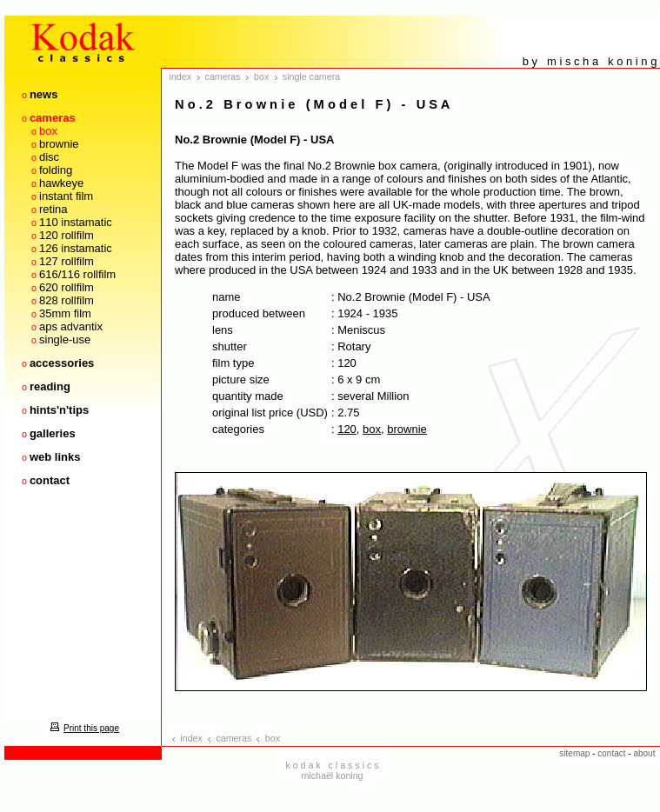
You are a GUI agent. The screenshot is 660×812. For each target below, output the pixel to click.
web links (55, 457)
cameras (53, 118)
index (180, 77)
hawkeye (61, 183)
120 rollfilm (67, 235)
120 (347, 429)
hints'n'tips (59, 410)
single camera (311, 77)
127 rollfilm (67, 261)
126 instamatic (76, 248)
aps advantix (71, 326)
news (44, 94)
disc (49, 157)
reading (50, 386)
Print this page (83, 728)
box (48, 131)
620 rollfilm (67, 287)
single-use (65, 339)
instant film (66, 196)
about (644, 753)
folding (56, 170)
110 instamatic (76, 222)
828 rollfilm (67, 300)
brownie (59, 144)
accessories (62, 363)
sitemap (574, 753)
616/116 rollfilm (77, 274)
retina (53, 209)
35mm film (65, 313)
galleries (53, 433)
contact (50, 480)
